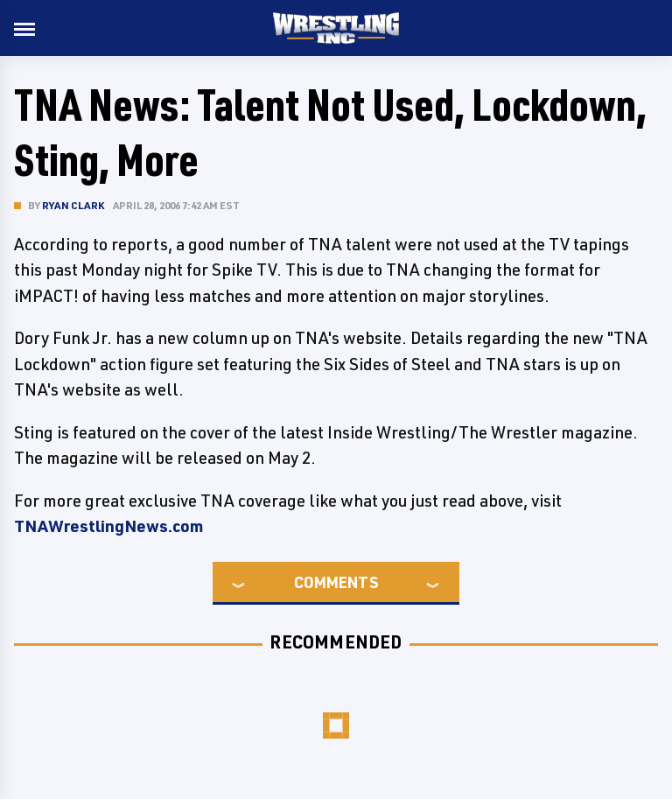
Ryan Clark (73, 205)
